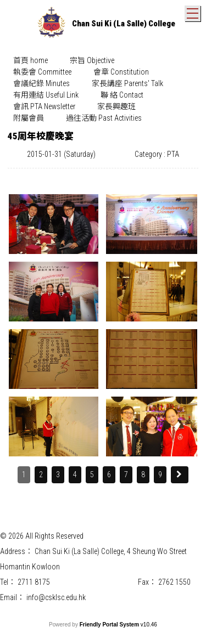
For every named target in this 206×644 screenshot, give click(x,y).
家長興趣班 (116, 106)
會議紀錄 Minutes (41, 83)
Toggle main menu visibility (194, 11)
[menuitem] (30, 61)
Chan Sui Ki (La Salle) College (124, 24)
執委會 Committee (42, 72)
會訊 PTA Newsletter (44, 106)
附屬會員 (29, 118)
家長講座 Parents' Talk (127, 83)
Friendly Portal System (110, 625)
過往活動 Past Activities (104, 118)
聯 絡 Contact (122, 95)
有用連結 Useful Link (46, 95)
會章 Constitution (121, 72)
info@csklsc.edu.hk (56, 597)
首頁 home (30, 60)
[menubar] (103, 89)
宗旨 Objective (92, 60)
